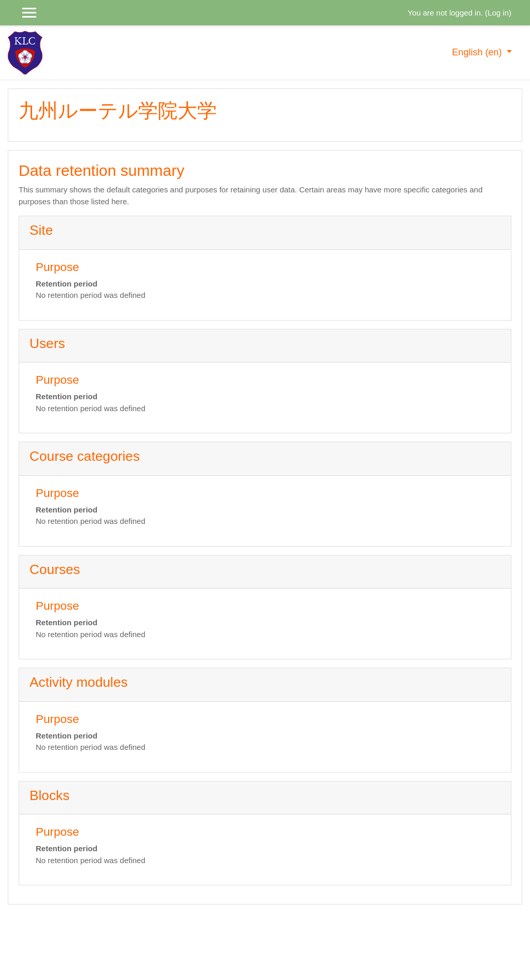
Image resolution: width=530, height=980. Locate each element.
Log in (498, 13)
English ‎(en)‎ (478, 52)
